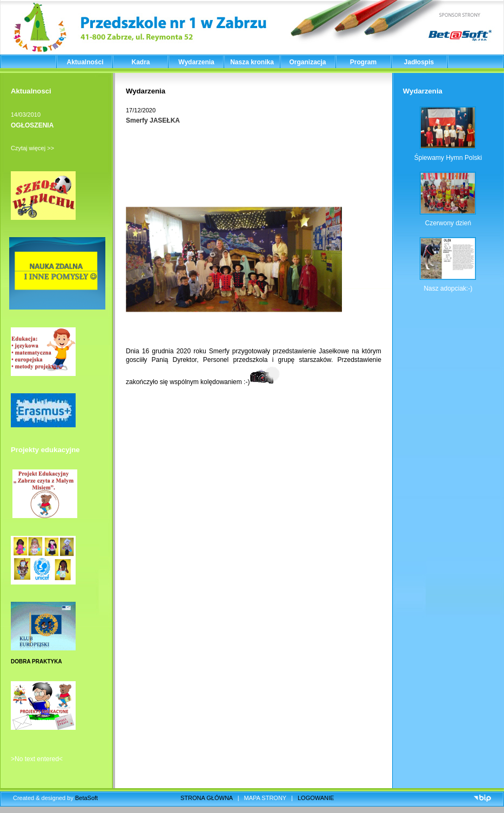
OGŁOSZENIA (32, 125)
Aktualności (85, 62)
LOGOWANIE (316, 798)
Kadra (140, 62)
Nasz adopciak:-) (448, 288)
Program (363, 62)
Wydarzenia (196, 62)
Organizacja (307, 62)
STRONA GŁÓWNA (207, 798)
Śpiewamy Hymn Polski (448, 158)
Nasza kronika (252, 62)
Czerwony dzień (448, 223)
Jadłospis (419, 62)
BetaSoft (86, 798)
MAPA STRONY (265, 798)
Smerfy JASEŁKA (153, 120)
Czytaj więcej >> (32, 148)
